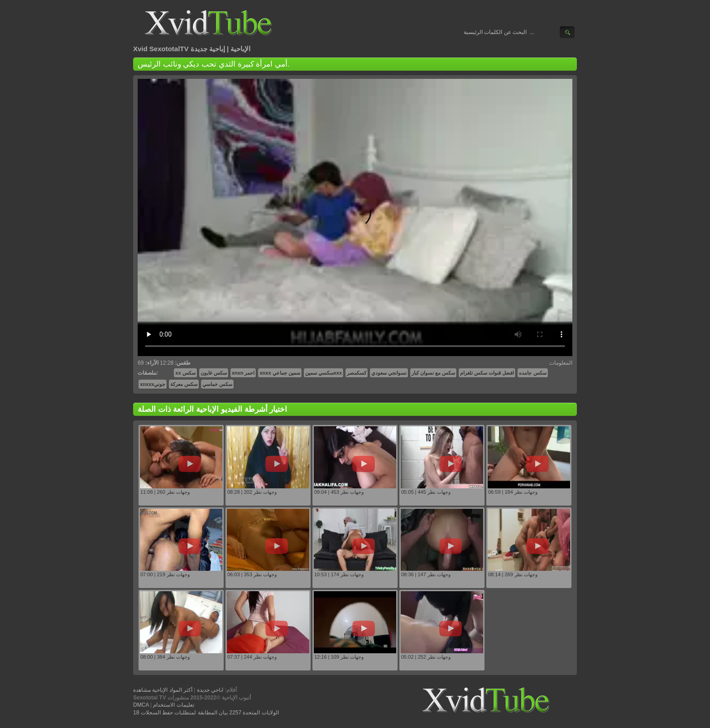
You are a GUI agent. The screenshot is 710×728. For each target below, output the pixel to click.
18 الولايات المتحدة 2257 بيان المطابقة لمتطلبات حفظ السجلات (206, 713)
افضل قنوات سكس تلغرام (487, 373)
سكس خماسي (217, 384)
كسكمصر (357, 373)
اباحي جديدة (210, 690)
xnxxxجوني (153, 384)
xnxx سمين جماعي (280, 373)
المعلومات (561, 363)
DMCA (141, 705)
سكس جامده (532, 373)
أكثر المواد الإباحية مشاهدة (163, 690)
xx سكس (185, 373)
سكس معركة (184, 384)
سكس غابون (214, 373)
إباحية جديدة (208, 49)
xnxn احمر (243, 373)
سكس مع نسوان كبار (433, 373)
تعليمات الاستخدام (173, 705)
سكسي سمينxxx (324, 373)
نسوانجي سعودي (389, 373)
